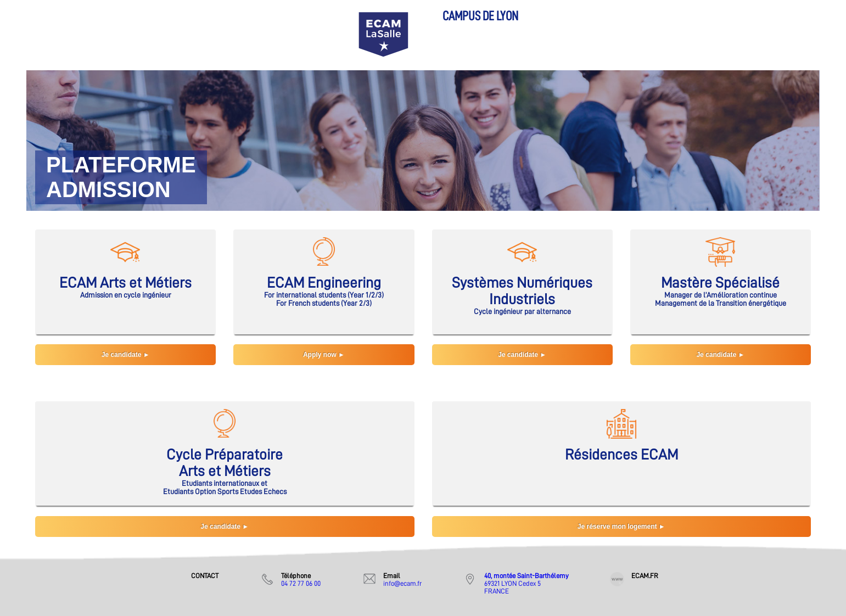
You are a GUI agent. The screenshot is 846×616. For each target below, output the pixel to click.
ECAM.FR (645, 576)
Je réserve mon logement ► (621, 527)
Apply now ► (324, 355)
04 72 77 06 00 (301, 583)
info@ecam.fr (402, 583)
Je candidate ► (126, 355)
